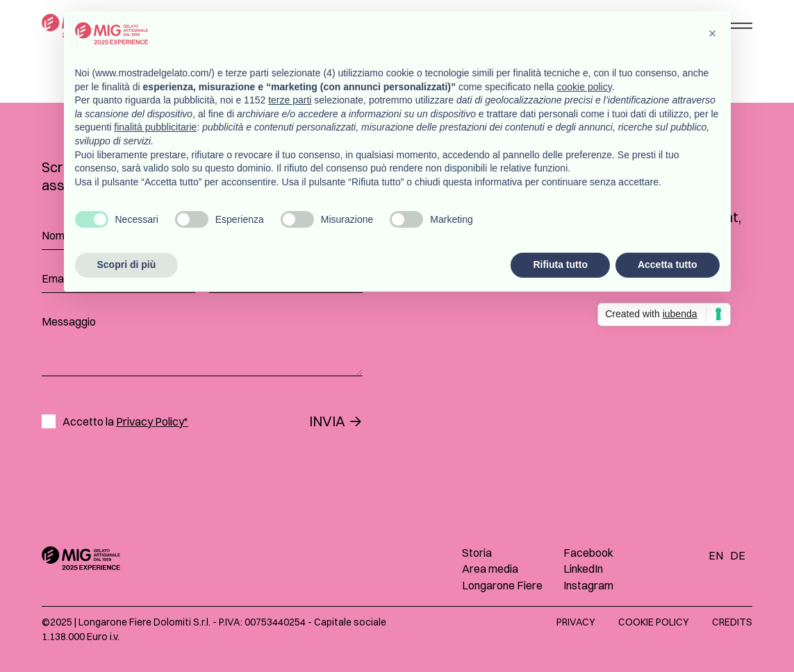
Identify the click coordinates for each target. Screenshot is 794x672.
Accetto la (125, 422)
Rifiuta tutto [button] (560, 264)
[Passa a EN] (719, 555)
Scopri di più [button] (127, 264)
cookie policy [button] (585, 87)
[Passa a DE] (741, 555)
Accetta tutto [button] (668, 264)
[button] (713, 33)
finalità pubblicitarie (155, 127)
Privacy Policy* (152, 421)
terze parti (290, 100)
